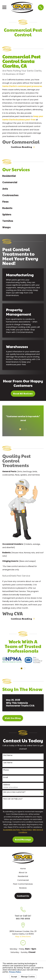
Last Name (8, 763)
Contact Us (23, 896)
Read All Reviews (23, 394)
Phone (6, 770)
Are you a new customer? (14, 792)
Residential (23, 876)
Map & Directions (23, 936)
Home (23, 869)
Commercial (23, 880)
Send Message (23, 840)
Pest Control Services (23, 884)
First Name (8, 755)
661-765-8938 (23, 918)
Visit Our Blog (13, 718)
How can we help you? (13, 799)
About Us (23, 872)
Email (6, 777)
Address (7, 785)
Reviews (23, 888)
